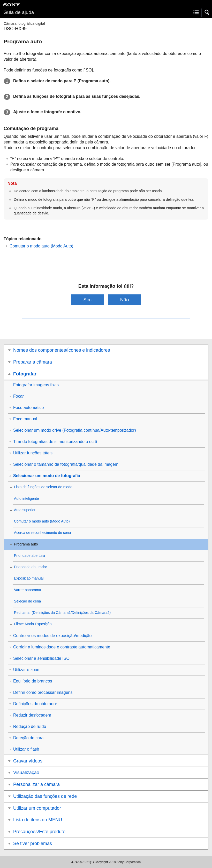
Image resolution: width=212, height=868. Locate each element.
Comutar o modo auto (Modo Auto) (41, 246)
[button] (207, 12)
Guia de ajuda (19, 12)
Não (125, 300)
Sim (88, 300)
